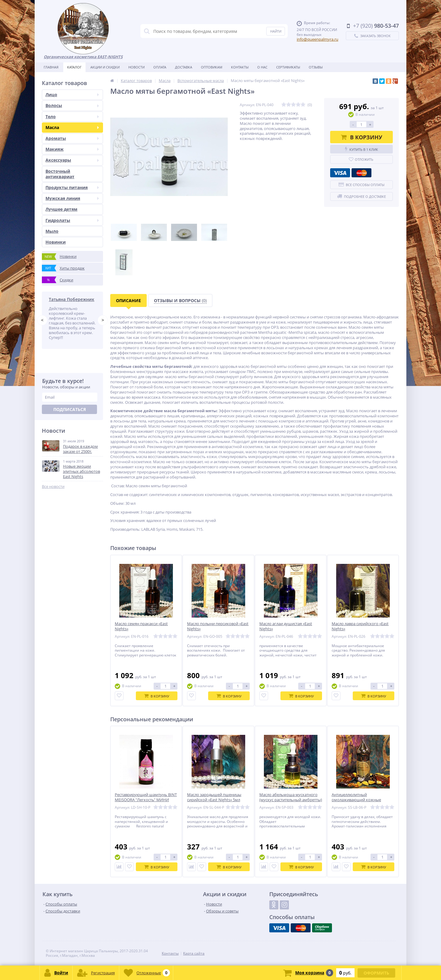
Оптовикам (212, 67)
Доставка (184, 67)
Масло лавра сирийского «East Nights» (360, 626)
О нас (262, 67)
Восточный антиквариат (60, 174)
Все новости (53, 487)
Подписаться (70, 409)
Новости (136, 67)
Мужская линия (72, 198)
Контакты (240, 67)
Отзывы (316, 67)
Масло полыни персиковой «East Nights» (218, 626)
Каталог (74, 67)
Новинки (56, 242)
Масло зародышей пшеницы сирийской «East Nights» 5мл (214, 797)
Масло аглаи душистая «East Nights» (286, 626)
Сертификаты (288, 67)
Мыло (52, 231)
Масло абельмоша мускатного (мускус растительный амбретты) (291, 797)
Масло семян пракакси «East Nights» (141, 626)
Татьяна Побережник (72, 299)
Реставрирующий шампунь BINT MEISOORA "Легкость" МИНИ (146, 797)
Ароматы (72, 138)
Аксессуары (72, 160)
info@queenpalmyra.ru (317, 39)
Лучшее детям (61, 209)
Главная (51, 67)
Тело (72, 117)
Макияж (72, 149)
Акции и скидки (105, 67)
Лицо (72, 95)
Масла (72, 127)
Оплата (160, 67)
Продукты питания (72, 187)
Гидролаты (72, 220)
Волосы (72, 105)
